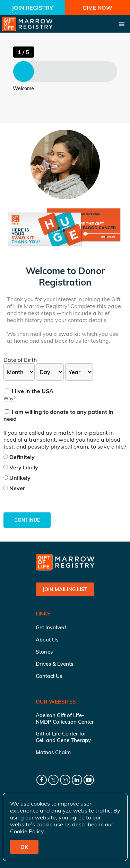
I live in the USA (29, 391)
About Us (47, 640)
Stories (44, 652)
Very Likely (21, 467)
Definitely (19, 457)
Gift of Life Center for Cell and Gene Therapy (63, 737)
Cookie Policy (27, 831)
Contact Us (49, 676)
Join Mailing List (65, 589)
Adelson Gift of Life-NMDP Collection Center (65, 718)
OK (24, 847)
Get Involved (51, 627)
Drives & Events (54, 664)
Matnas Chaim (53, 752)
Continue (27, 520)
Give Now (97, 8)
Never (14, 488)
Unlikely (17, 478)
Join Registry (32, 8)
